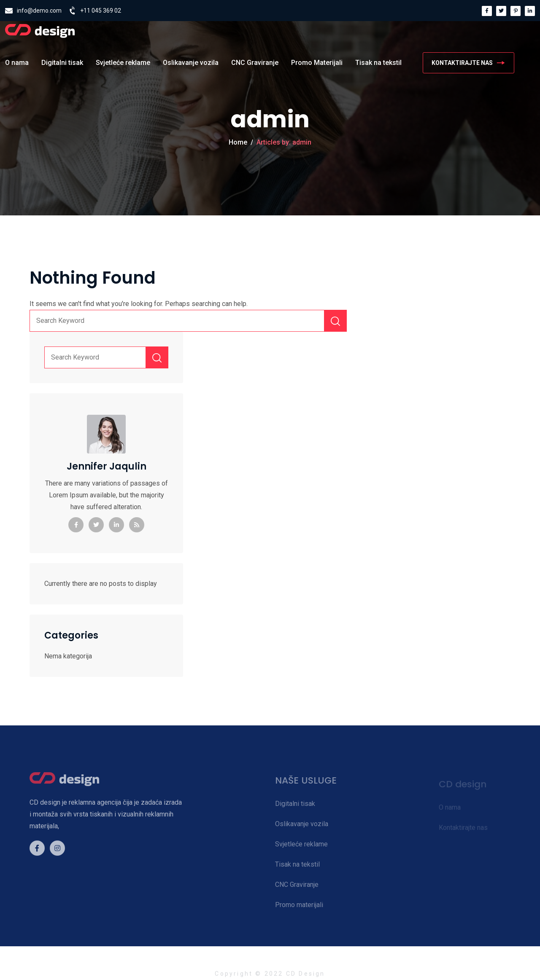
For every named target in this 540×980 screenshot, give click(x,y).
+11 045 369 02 (101, 11)
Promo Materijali (317, 63)
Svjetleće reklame (123, 63)
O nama (17, 63)
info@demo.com (39, 11)
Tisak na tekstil (378, 63)
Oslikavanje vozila (191, 63)
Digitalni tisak (62, 63)
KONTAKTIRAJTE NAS (468, 63)
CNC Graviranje (255, 63)
